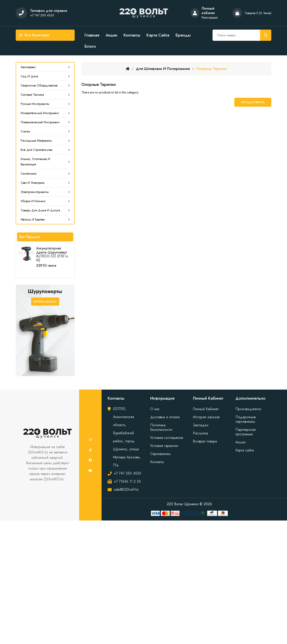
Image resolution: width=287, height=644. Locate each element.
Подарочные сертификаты (246, 419)
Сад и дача (29, 76)
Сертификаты (160, 454)
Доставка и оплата (165, 417)
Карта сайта (158, 35)
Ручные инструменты (35, 104)
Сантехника (28, 173)
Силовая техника (32, 95)
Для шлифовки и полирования (163, 69)
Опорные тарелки (211, 69)
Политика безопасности (161, 427)
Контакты (132, 35)
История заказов (206, 417)
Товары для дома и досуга (40, 210)
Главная (92, 35)
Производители (248, 409)
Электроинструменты (35, 192)
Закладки (201, 425)
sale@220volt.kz (126, 489)
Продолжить (253, 102)
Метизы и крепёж (33, 219)
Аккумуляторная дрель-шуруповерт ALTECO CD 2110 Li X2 (52, 254)
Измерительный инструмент (40, 113)
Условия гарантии (164, 446)
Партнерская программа (246, 432)
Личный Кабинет (206, 409)
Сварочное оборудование (39, 85)
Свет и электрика (33, 183)
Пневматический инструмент (40, 122)
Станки (25, 131)
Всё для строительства (36, 150)
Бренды (183, 35)
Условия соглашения (167, 438)
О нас (155, 409)
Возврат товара (205, 441)
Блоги (90, 46)
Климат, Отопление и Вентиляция (35, 162)
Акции (111, 35)
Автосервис (28, 67)
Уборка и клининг (33, 201)
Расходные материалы (36, 141)
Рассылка (200, 433)
